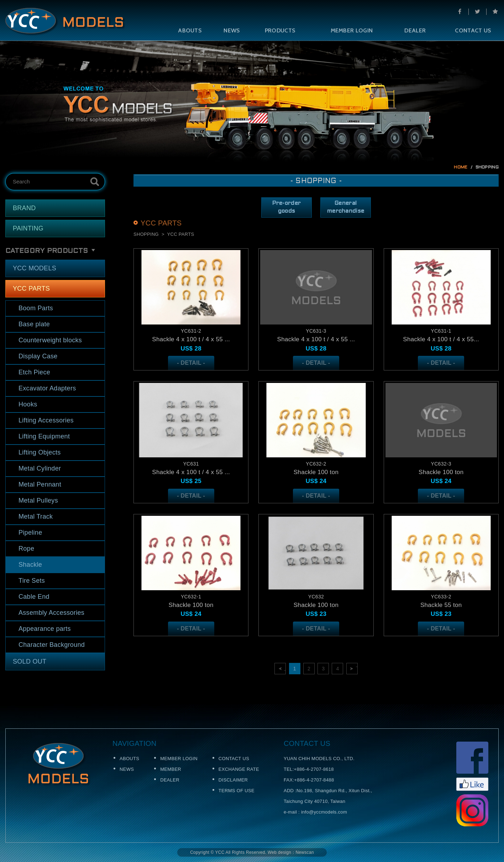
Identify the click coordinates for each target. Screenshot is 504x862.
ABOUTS (190, 30)
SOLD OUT (30, 661)
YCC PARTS (31, 289)
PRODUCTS (280, 30)
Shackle (30, 565)
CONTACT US (234, 759)
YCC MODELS (35, 268)
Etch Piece (34, 372)
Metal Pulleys (38, 500)
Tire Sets (32, 581)
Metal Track (36, 516)
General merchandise (346, 207)
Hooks (28, 404)
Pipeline (30, 533)
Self (65, 22)
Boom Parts (36, 308)
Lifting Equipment (44, 436)
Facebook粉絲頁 (472, 766)
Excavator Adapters (47, 388)
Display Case (38, 356)
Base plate (34, 324)
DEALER (415, 30)
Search (95, 182)
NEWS (232, 30)
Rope (26, 549)
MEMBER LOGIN (352, 30)
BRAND (24, 208)
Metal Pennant (40, 484)
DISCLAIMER (233, 780)
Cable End (34, 597)
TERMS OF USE (237, 791)
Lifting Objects (40, 452)
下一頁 (357, 669)
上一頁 (285, 669)
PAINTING (28, 228)
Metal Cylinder (40, 468)
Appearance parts (45, 629)
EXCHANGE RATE (239, 769)
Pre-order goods (287, 207)
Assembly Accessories (51, 613)
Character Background (52, 645)
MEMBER (171, 769)
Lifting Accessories (46, 420)
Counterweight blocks (50, 340)
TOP (487, 680)
